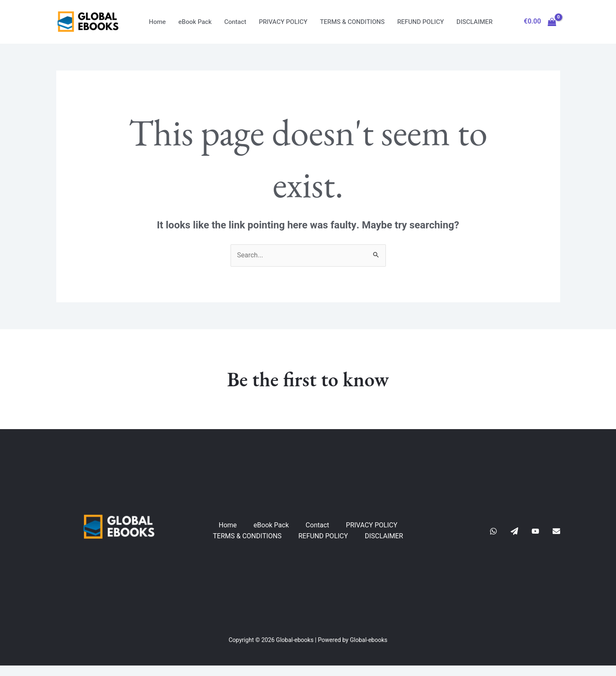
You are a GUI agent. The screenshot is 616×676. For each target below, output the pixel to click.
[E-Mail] (556, 531)
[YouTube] (535, 531)
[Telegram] (514, 531)
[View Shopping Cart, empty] (540, 22)
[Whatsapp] (493, 531)
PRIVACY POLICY (283, 22)
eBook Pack (195, 22)
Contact (235, 22)
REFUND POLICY (421, 22)
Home (157, 22)
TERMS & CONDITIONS (352, 22)
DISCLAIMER (474, 22)
